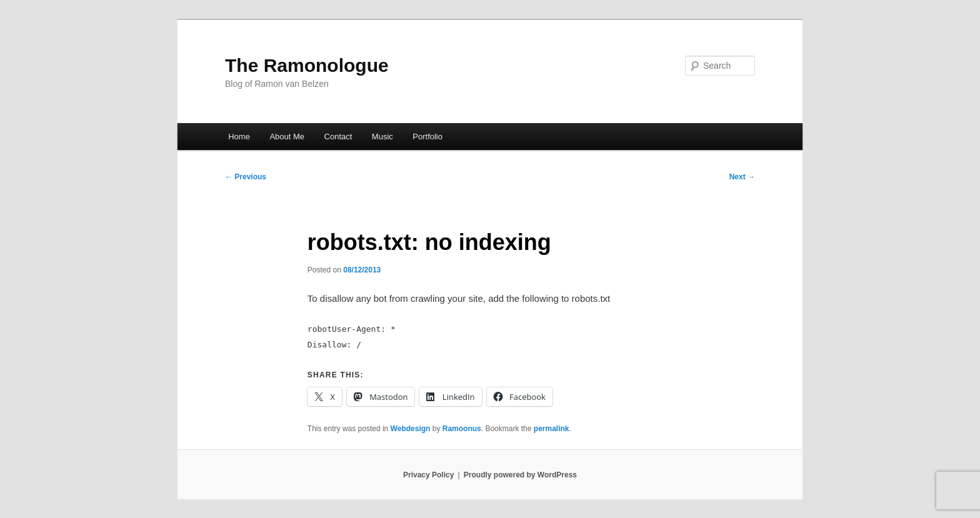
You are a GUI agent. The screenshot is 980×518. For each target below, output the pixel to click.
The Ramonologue (307, 65)
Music (382, 137)
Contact (338, 137)
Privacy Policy (428, 475)
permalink (552, 429)
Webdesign (411, 429)
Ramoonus (462, 429)
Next (742, 177)
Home (239, 137)
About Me (287, 137)
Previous (246, 177)
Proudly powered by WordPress (520, 475)
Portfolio (427, 137)
